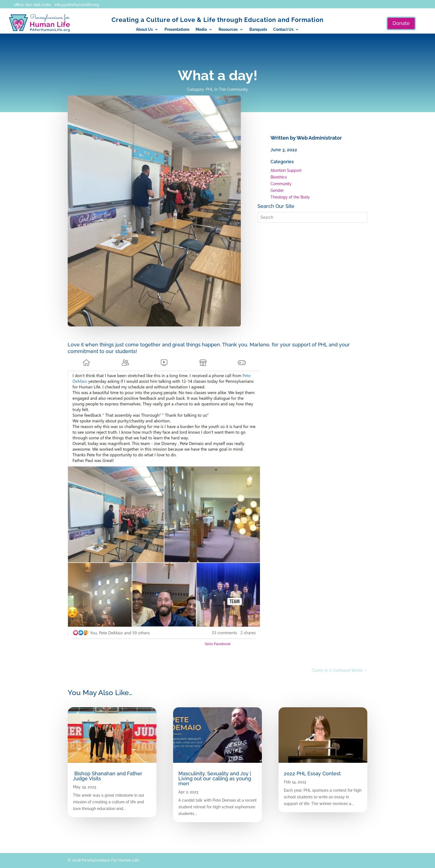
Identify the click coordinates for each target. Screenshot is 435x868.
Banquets (258, 30)
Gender (277, 190)
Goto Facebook (218, 644)
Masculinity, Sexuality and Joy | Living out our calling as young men (215, 778)
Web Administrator (319, 138)
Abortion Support (286, 170)
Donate (401, 23)
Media (201, 30)
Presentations (177, 30)
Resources (228, 30)
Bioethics (279, 177)
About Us (144, 30)
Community (281, 184)
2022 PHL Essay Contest (312, 773)
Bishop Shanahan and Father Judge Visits (108, 776)
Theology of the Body (290, 197)
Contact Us (283, 30)
